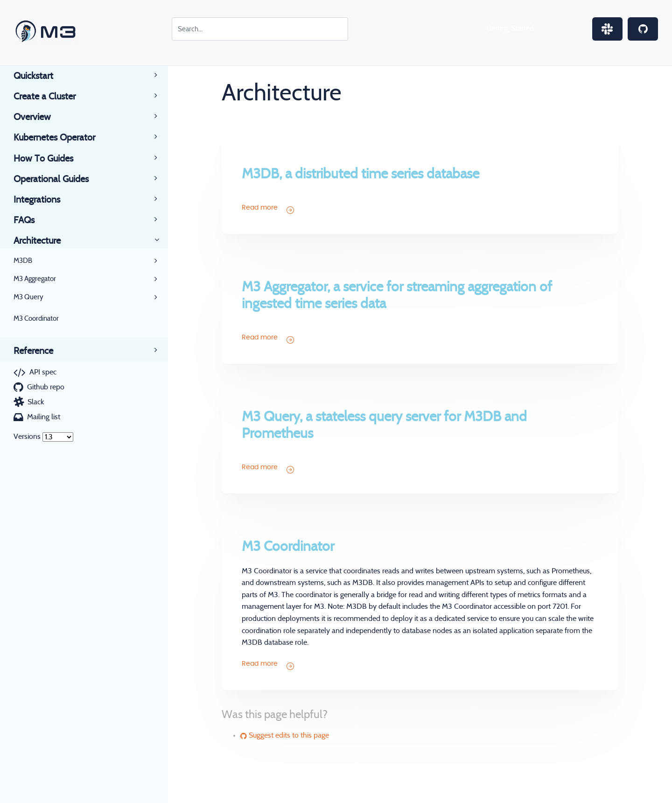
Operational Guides (58, 179)
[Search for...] (260, 29)
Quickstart (40, 76)
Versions (27, 437)
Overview (39, 117)
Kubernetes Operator (61, 138)
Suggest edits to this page (285, 735)
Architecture (44, 241)
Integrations (44, 200)
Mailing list (44, 417)
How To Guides (50, 159)
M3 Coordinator (36, 319)
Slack (36, 402)
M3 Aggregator (35, 279)
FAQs (31, 220)
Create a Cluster (51, 97)
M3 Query (28, 297)
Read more (268, 209)
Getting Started (510, 28)
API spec (43, 372)
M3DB (23, 261)
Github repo (46, 387)
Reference (40, 351)
